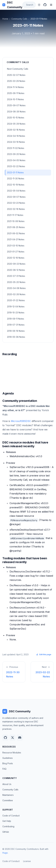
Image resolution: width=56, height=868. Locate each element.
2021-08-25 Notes (16, 227)
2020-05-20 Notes (16, 282)
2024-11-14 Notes (15, 87)
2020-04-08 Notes (16, 288)
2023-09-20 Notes (16, 154)
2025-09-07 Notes (16, 105)
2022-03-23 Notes (16, 203)
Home (5, 19)
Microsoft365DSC (21, 421)
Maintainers (8, 795)
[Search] (29, 5)
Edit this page (44, 654)
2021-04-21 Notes (16, 239)
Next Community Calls (18, 69)
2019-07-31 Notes (16, 325)
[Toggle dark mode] (39, 5)
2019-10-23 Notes (16, 313)
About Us (7, 784)
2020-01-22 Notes (16, 300)
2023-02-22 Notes (16, 166)
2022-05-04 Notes (16, 191)
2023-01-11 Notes (15, 172)
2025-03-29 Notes (16, 81)
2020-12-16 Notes (16, 258)
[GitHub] (45, 5)
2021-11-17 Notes (15, 215)
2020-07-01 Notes (16, 276)
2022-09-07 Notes (16, 197)
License (27, 861)
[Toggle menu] (51, 5)
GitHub (6, 832)
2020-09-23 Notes (16, 264)
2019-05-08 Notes (16, 337)
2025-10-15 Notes (16, 118)
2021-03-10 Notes (16, 246)
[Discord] (20, 738)
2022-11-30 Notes (16, 178)
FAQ (4, 769)
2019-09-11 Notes (16, 319)
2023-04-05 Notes (16, 160)
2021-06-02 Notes (16, 233)
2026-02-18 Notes (16, 130)
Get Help (7, 821)
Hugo (5, 853)
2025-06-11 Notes (16, 93)
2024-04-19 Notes (16, 136)
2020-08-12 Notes (16, 270)
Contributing (8, 826)
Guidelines (8, 758)
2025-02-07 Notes (16, 75)
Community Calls (19, 19)
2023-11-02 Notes (16, 148)
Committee (8, 800)
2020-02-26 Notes (16, 294)
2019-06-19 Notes (16, 331)
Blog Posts (8, 763)
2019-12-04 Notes (16, 307)
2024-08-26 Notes (16, 112)
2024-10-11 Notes (15, 99)
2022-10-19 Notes (16, 185)
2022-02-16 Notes (16, 209)
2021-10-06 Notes (16, 221)
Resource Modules (12, 753)
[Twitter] (13, 738)
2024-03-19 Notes (16, 142)
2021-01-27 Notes (16, 252)
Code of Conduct (11, 816)
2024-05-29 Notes (16, 124)
